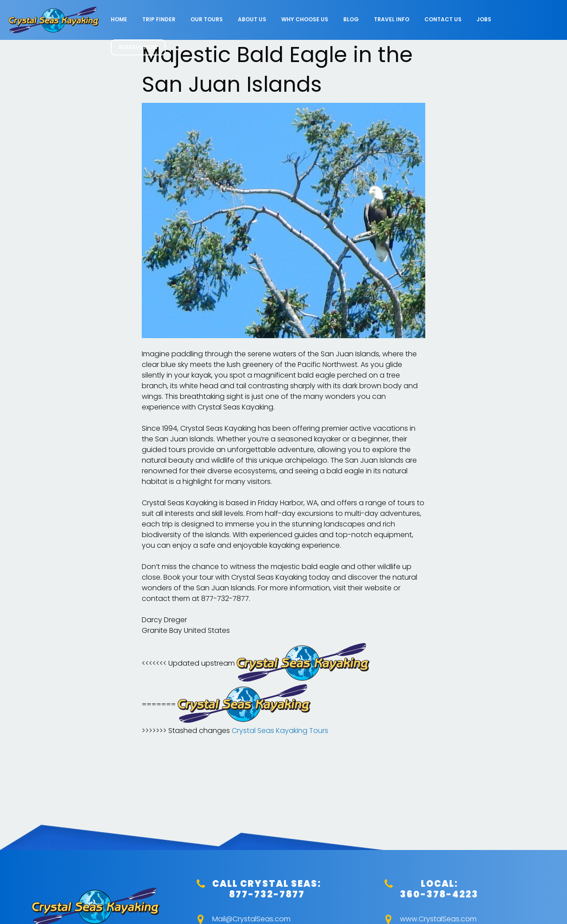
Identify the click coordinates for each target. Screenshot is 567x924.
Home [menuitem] (119, 19)
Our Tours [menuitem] (207, 19)
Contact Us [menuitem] (443, 19)
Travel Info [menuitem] (392, 19)
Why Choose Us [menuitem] (305, 19)
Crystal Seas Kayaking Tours (280, 731)
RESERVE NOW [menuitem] (138, 47)
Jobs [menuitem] (484, 19)
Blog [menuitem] (351, 19)
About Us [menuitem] (252, 19)
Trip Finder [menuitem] (159, 19)
